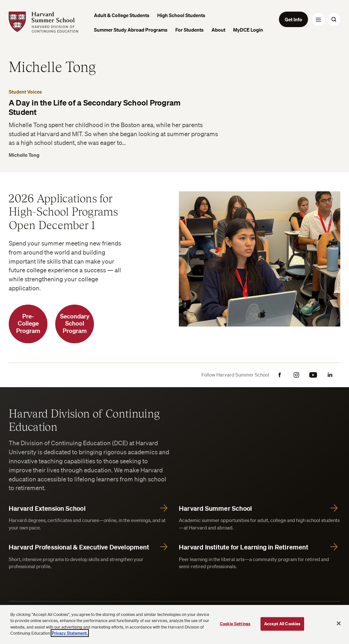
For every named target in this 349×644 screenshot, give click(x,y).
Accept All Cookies (282, 624)
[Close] (339, 623)
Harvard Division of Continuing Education (84, 420)
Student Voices (25, 92)
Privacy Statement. (70, 633)
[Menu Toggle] (318, 19)
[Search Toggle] (334, 19)
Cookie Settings (235, 624)
